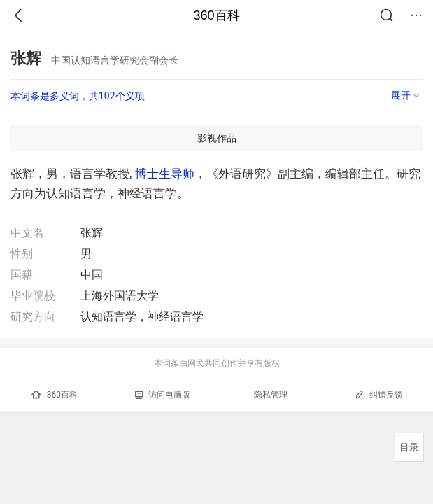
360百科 (216, 15)
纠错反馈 (379, 394)
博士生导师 (165, 174)
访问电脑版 (163, 395)
